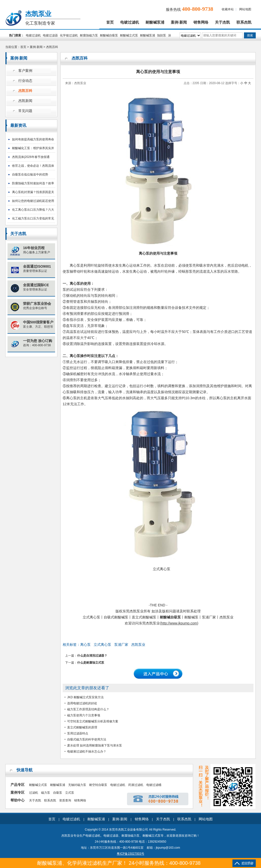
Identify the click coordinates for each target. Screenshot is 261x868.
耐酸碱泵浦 (155, 22)
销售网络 (201, 22)
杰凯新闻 (25, 101)
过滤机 (34, 793)
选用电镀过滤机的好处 (82, 703)
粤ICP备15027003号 (130, 854)
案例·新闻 (179, 22)
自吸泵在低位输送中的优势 (30, 175)
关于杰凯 (222, 22)
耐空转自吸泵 (98, 785)
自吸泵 (58, 793)
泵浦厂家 (121, 645)
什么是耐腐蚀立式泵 (91, 663)
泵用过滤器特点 (78, 733)
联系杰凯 (244, 22)
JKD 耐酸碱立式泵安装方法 (85, 697)
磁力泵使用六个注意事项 (84, 715)
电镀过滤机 (130, 22)
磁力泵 (46, 793)
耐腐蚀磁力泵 (89, 35)
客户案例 (25, 71)
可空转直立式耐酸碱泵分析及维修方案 (93, 721)
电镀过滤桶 (154, 785)
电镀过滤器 (50, 35)
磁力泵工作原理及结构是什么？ (88, 709)
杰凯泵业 (138, 645)
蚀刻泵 (162, 35)
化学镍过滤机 (69, 35)
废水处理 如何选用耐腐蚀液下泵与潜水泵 (95, 745)
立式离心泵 (102, 645)
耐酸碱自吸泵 (109, 35)
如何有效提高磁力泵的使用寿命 (33, 139)
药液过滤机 (136, 785)
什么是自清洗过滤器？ (92, 656)
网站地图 (245, 9)
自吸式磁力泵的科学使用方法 (87, 739)
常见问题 (25, 111)
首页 (110, 22)
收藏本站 (228, 9)
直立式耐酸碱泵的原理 (82, 727)
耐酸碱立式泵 (129, 35)
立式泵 (70, 793)
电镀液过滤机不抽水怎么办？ (87, 751)
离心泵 (85, 645)
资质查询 (65, 800)
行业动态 (25, 81)
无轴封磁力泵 (77, 785)
